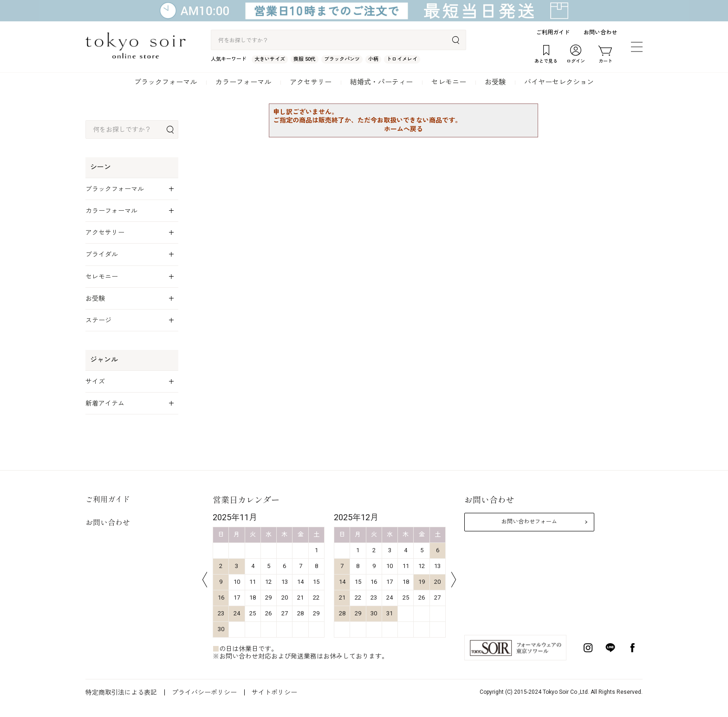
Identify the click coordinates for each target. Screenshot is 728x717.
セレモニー (449, 82)
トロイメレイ (402, 59)
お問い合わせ (600, 32)
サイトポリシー (274, 692)
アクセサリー (311, 82)
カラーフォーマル (243, 82)
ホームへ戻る (403, 129)
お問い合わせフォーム (529, 522)
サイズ (95, 381)
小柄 (373, 59)
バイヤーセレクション (559, 82)
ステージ (98, 320)
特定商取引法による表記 (121, 692)
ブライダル (102, 254)
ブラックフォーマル (166, 82)
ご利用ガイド (553, 32)
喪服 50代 (305, 59)
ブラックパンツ (342, 59)
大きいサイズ (270, 59)
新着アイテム (105, 403)
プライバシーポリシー (204, 692)
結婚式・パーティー (381, 82)
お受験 (495, 82)
